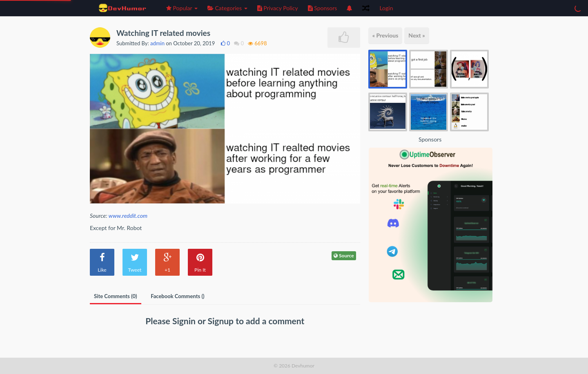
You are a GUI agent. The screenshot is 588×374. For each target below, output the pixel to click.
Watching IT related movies (163, 33)
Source (344, 256)
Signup (222, 321)
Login (386, 8)
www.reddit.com (128, 216)
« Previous (385, 35)
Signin (185, 321)
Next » (416, 35)
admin (157, 43)
